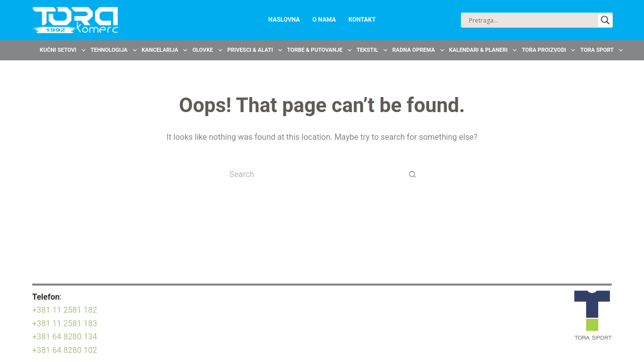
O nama (324, 20)
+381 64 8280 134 (65, 337)
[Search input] (532, 20)
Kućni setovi (64, 50)
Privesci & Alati (256, 50)
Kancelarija (166, 50)
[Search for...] (312, 174)
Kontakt (362, 20)
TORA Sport (603, 50)
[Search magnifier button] (605, 20)
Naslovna (284, 20)
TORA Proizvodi (550, 50)
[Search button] (413, 174)
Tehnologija (115, 50)
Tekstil (373, 50)
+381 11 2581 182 (65, 310)
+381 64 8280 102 (65, 350)
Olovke (208, 50)
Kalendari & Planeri (485, 50)
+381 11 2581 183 (65, 324)
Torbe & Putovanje (321, 50)
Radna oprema (420, 50)
